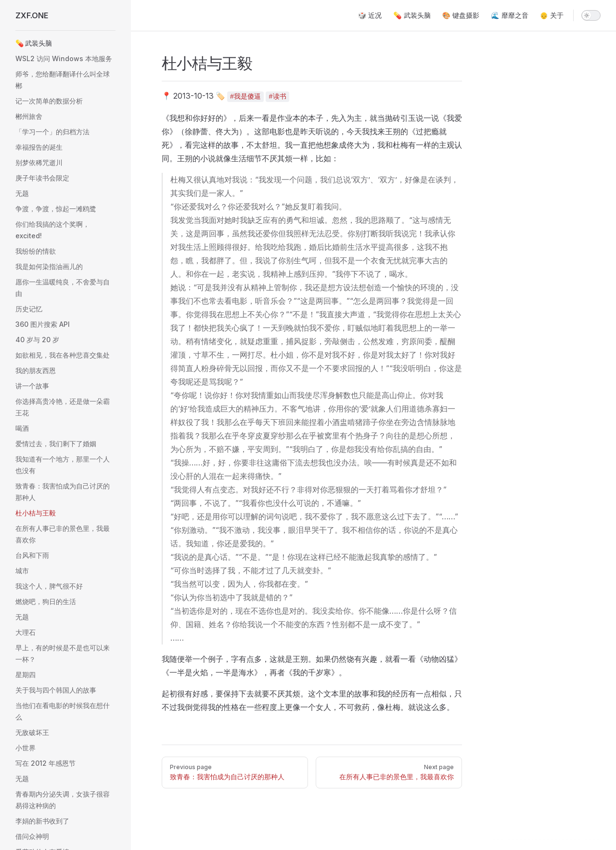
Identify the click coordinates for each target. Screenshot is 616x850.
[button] (65, 43)
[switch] (591, 15)
